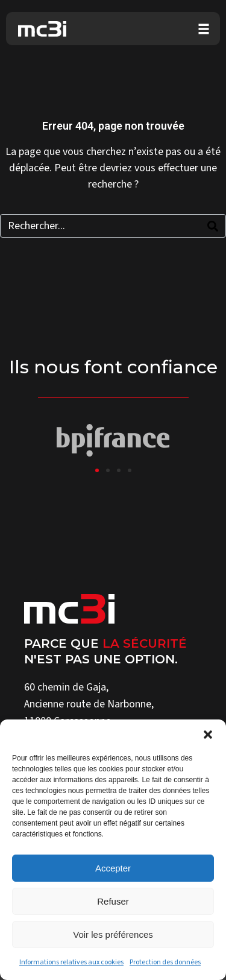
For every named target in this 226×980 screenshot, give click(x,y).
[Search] (213, 226)
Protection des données (165, 962)
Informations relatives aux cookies (71, 962)
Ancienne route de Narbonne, (89, 704)
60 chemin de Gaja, (66, 687)
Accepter (113, 868)
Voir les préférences (113, 934)
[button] (208, 735)
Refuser (113, 901)
